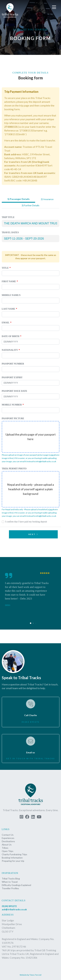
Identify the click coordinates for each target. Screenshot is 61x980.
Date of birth (11, 336)
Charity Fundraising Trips (14, 854)
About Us (7, 845)
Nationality (10, 350)
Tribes (5, 848)
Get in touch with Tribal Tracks (30, 758)
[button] (55, 7)
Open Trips (8, 851)
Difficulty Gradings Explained (16, 885)
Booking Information (12, 858)
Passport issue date (15, 391)
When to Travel (10, 882)
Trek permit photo (14, 469)
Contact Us (8, 835)
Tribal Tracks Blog (11, 879)
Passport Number (13, 364)
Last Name (9, 309)
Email (6, 323)
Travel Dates (10, 232)
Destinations (8, 841)
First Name (9, 281)
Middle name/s (11, 295)
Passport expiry (12, 377)
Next (33, 534)
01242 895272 (30, 722)
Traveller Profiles (10, 888)
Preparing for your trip (13, 861)
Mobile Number (12, 405)
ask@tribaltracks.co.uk (14, 909)
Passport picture (13, 418)
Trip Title (8, 217)
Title (5, 268)
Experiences (8, 838)
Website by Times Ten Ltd (30, 975)
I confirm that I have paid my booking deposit (26, 522)
